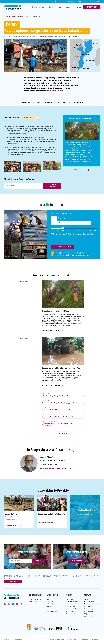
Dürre (49, 599)
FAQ (86, 614)
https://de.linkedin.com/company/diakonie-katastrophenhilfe (21, 604)
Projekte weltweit (39, 7)
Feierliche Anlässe (71, 607)
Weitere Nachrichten (81, 170)
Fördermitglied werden (72, 602)
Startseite (7, 16)
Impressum (53, 640)
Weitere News (63, 434)
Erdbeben (50, 602)
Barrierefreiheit (86, 640)
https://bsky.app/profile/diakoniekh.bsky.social (13, 604)
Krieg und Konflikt (52, 604)
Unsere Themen (55, 7)
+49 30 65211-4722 (50, 465)
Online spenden (70, 599)
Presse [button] (63, 1)
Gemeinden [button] (71, 1)
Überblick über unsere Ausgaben (75, 255)
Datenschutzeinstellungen (73, 640)
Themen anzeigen (52, 612)
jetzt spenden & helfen (63, 247)
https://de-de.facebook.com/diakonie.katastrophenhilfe (5, 604)
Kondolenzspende (71, 609)
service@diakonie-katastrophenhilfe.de (57, 469)
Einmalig (56, 214)
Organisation (88, 607)
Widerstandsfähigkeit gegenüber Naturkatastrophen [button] (58, 396)
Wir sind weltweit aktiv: (35, 599)
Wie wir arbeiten (89, 602)
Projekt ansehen (13, 525)
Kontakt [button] (79, 1)
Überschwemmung (53, 609)
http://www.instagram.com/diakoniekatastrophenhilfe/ (9, 604)
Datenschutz (61, 640)
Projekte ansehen (85, 515)
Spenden (68, 7)
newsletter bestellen (52, 186)
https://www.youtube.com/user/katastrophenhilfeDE (17, 604)
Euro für (61, 218)
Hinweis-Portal (96, 640)
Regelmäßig (69, 214)
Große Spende (70, 612)
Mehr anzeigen (70, 614)
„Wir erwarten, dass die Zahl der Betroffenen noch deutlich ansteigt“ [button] (57, 425)
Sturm (7, 37)
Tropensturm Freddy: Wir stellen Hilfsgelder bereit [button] (57, 417)
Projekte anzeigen (33, 602)
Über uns (78, 7)
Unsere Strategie (89, 609)
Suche (96, 1)
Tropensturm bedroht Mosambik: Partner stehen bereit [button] (59, 410)
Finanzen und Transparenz (92, 604)
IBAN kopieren (13, 582)
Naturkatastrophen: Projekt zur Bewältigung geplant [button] (58, 403)
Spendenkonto (70, 604)
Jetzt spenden (77, 561)
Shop (88, 1)
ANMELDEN (39, 561)
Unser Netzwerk (89, 612)
